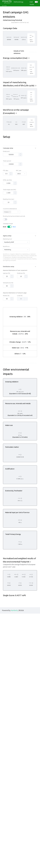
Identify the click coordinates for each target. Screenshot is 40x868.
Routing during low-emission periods (14, 235)
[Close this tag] (10, 231)
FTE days (6, 189)
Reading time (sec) (9, 218)
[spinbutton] (11, 174)
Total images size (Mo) (9, 209)
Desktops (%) (21, 292)
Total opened (7, 180)
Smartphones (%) (8, 302)
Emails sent (6, 170)
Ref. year (19, 189)
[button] (20, 167)
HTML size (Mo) (7, 199)
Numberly (14, 865)
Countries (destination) (10, 228)
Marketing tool (7, 258)
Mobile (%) (6, 315)
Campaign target (8, 243)
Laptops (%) (7, 292)
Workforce (6, 265)
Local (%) (20, 315)
